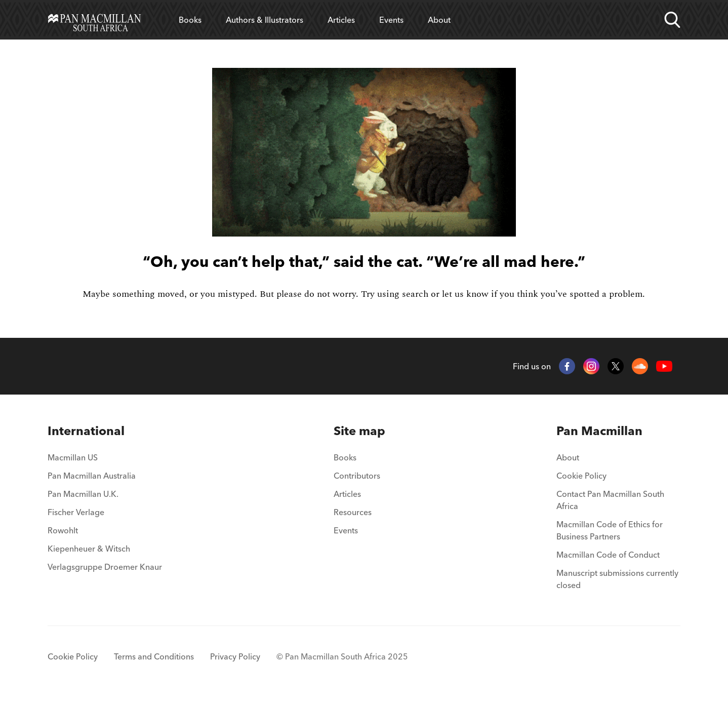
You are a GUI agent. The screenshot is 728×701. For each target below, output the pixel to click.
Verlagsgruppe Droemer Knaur (105, 567)
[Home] (94, 20)
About (439, 20)
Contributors (357, 476)
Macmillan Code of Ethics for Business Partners (610, 530)
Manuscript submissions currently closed (617, 579)
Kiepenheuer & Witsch (89, 549)
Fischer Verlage (76, 512)
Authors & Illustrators (265, 20)
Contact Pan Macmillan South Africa (610, 500)
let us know (465, 294)
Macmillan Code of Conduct (608, 555)
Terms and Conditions (154, 656)
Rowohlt (63, 530)
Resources (353, 512)
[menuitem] (105, 431)
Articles (341, 20)
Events (391, 20)
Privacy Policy (235, 656)
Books (190, 20)
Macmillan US (73, 457)
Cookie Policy (581, 476)
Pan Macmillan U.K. (83, 494)
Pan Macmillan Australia (92, 476)
